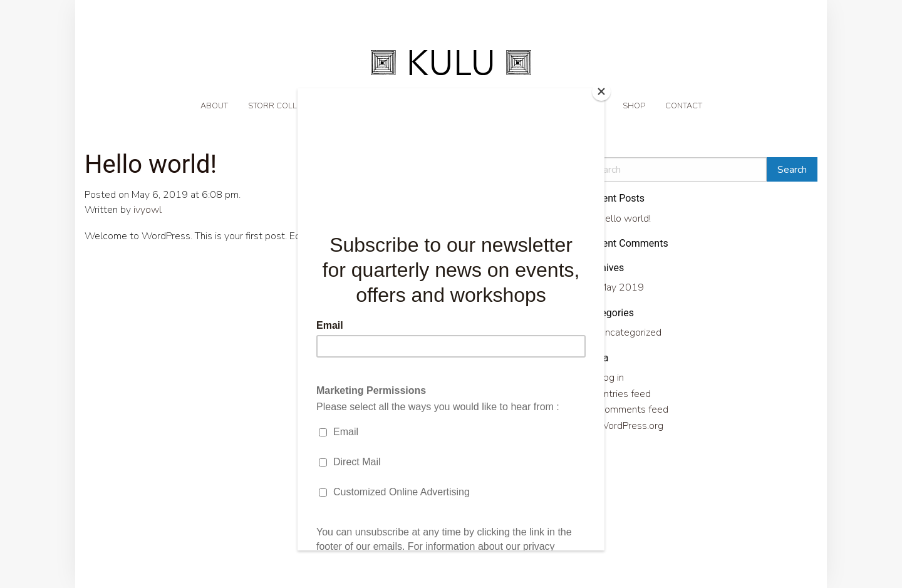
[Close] (601, 91)
